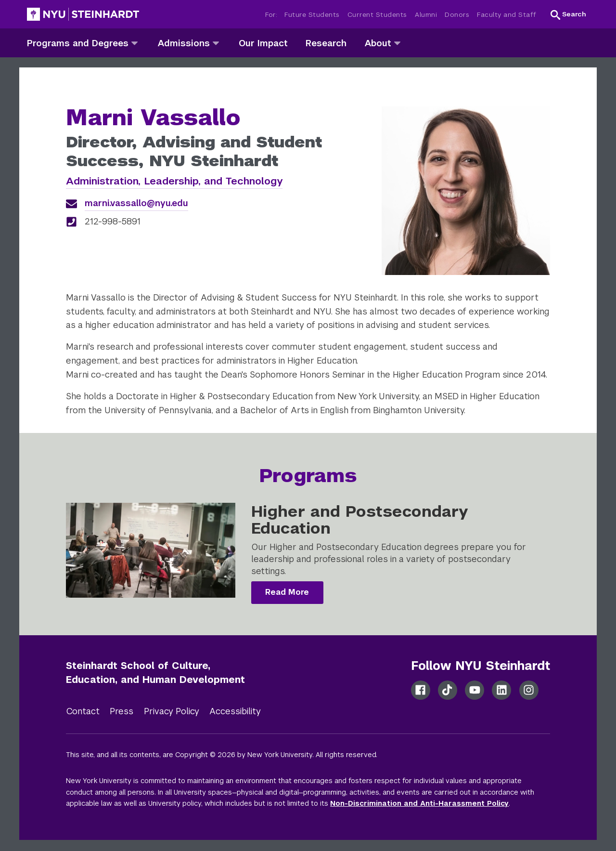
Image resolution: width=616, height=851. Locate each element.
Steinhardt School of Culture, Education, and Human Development (155, 673)
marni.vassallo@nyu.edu (136, 203)
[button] (568, 14)
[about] (397, 43)
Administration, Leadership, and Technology (174, 181)
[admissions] (216, 43)
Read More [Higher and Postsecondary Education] (287, 592)
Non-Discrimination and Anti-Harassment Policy (419, 803)
